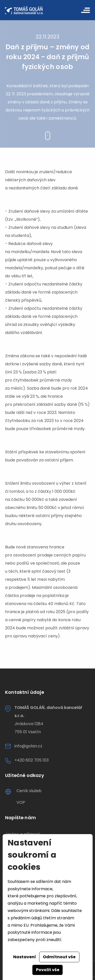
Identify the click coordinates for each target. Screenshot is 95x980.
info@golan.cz (28, 746)
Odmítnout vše (59, 957)
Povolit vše (48, 970)
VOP (21, 802)
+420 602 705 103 (32, 760)
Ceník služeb (29, 791)
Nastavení (25, 957)
